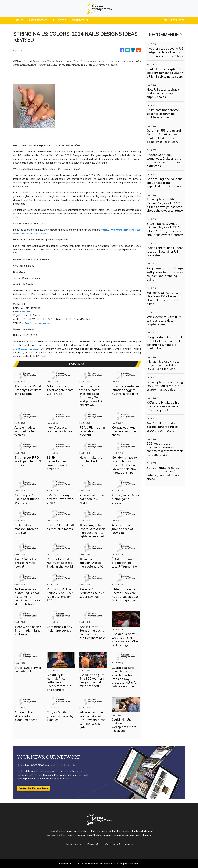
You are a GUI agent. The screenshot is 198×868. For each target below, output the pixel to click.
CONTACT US (80, 20)
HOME (20, 20)
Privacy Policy (93, 844)
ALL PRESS (59, 20)
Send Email (26, 312)
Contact (131, 844)
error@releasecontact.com (28, 349)
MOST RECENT (38, 20)
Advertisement (114, 844)
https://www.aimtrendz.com (39, 323)
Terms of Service (72, 844)
